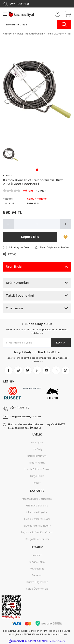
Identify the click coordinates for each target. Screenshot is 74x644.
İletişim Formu (37, 463)
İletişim (37, 483)
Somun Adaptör (37, 199)
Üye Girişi (37, 449)
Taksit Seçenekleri (20, 295)
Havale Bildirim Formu (37, 469)
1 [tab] (37, 170)
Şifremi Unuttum (37, 456)
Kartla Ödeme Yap (37, 589)
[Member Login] (56, 14)
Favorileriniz (37, 569)
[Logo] (22, 14)
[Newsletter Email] (37, 343)
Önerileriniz (15, 308)
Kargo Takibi (37, 476)
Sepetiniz (37, 575)
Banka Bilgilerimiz (37, 582)
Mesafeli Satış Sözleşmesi (37, 499)
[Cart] (67, 14)
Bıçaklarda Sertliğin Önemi (37, 532)
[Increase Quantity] (66, 224)
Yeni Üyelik (37, 443)
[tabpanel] (10, 155)
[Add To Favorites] (66, 237)
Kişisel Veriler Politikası (37, 519)
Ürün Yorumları (17, 283)
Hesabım (37, 555)
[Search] (37, 25)
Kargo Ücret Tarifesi (37, 539)
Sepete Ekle (30, 237)
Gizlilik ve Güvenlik (37, 506)
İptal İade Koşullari (37, 512)
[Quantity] (37, 224)
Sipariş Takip (37, 562)
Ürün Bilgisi (14, 267)
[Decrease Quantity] (8, 224)
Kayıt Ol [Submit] (61, 343)
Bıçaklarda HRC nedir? (37, 526)
